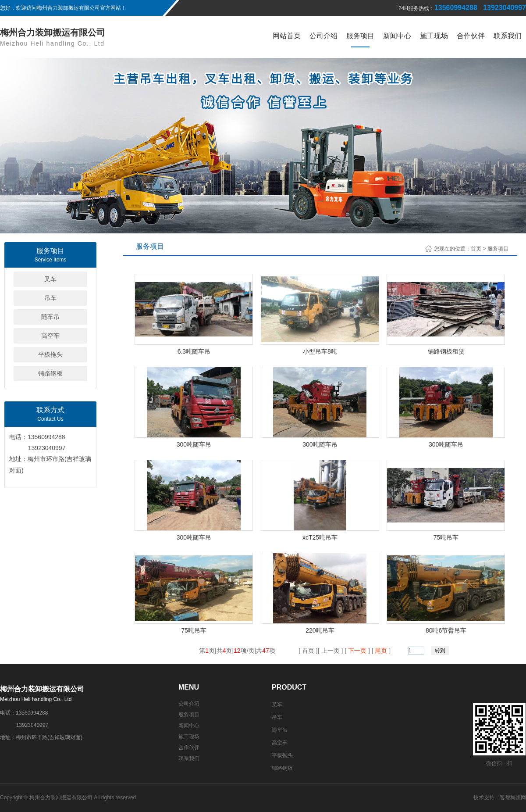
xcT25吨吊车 (320, 537)
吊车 (50, 298)
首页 (476, 249)
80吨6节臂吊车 (446, 630)
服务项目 (360, 36)
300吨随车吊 (194, 444)
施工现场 (434, 36)
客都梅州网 (513, 798)
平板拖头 (50, 354)
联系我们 (508, 36)
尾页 (381, 651)
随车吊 (50, 317)
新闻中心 (397, 36)
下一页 (357, 651)
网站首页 (287, 36)
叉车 (50, 279)
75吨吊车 (446, 537)
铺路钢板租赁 (446, 351)
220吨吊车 (320, 630)
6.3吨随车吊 (194, 351)
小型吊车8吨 (320, 351)
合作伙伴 (471, 36)
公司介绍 (323, 36)
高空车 (50, 336)
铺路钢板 (50, 373)
